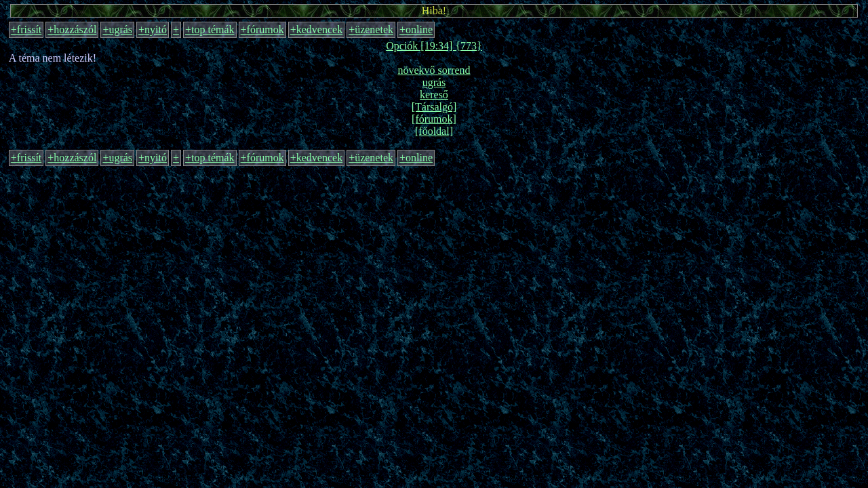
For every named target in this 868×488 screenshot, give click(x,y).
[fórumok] (434, 119)
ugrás (434, 82)
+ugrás (117, 29)
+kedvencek (316, 29)
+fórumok (262, 29)
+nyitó (153, 29)
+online (416, 29)
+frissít (26, 29)
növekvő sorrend (434, 70)
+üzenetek (371, 29)
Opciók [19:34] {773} (434, 46)
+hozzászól (72, 29)
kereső (434, 95)
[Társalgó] (434, 107)
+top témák (210, 29)
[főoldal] (434, 131)
